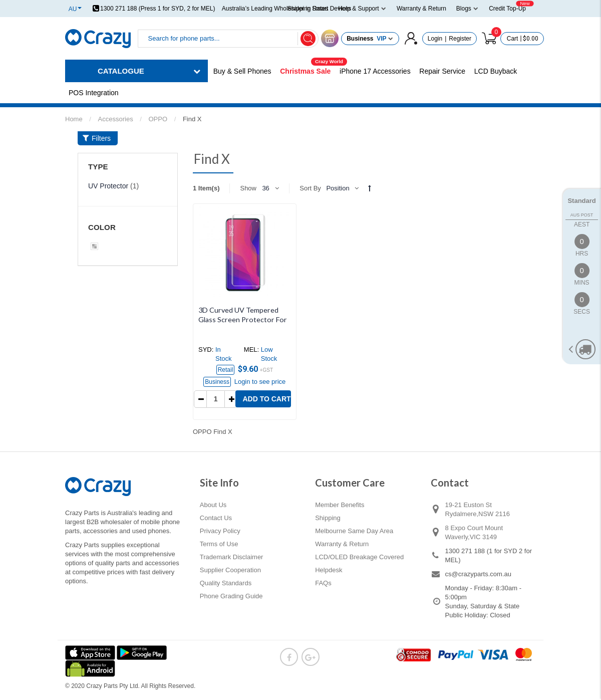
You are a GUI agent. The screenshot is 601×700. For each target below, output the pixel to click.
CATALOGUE (121, 71)
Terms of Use (219, 544)
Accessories (116, 119)
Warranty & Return (342, 544)
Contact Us (216, 518)
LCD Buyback (496, 71)
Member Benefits (340, 505)
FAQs (323, 583)
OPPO (158, 119)
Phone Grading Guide (231, 596)
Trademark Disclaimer (232, 557)
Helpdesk (329, 570)
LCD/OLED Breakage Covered (359, 557)
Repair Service (442, 71)
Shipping (328, 518)
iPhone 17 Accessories (375, 71)
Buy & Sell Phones (242, 71)
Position (338, 188)
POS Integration (94, 93)
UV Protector (108, 186)
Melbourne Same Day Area (354, 531)
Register (460, 39)
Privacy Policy (220, 531)
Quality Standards (226, 583)
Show (248, 188)
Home (74, 119)
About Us (213, 505)
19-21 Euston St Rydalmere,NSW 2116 (478, 509)
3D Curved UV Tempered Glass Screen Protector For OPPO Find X (243, 319)
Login (435, 39)
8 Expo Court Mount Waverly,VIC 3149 (474, 532)
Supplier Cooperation (230, 570)
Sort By (310, 188)
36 (265, 188)
